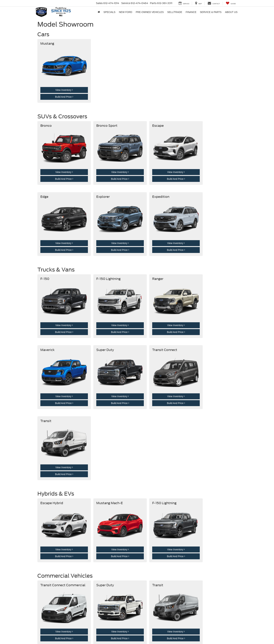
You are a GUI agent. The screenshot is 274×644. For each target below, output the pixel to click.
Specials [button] (109, 12)
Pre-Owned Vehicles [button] (150, 12)
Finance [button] (191, 12)
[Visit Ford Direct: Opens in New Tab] (115, 636)
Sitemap (71, 632)
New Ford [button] (125, 12)
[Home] (99, 12)
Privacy (80, 632)
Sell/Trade (175, 12)
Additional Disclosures (95, 632)
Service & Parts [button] (211, 12)
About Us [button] (231, 12)
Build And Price (60, 90)
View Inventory (60, 83)
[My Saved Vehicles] (231, 3)
